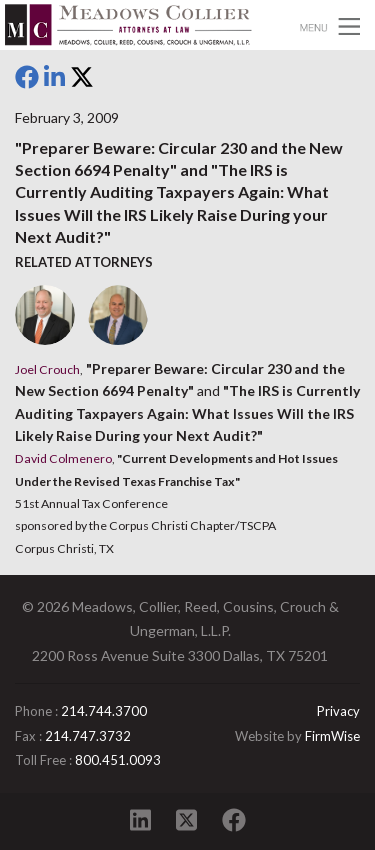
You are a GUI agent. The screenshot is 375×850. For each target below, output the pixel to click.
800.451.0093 (118, 760)
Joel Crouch (47, 369)
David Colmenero (63, 458)
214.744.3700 (104, 711)
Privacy (338, 711)
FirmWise (332, 736)
